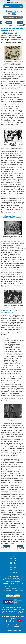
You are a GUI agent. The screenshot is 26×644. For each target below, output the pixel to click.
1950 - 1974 (13, 569)
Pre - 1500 (13, 557)
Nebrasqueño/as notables (13, 582)
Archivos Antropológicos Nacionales (15, 238)
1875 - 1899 (13, 564)
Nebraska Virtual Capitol (13, 589)
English (14, 13)
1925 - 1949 (13, 567)
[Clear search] (17, 17)
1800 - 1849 (13, 560)
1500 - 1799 (13, 559)
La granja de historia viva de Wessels (13, 590)
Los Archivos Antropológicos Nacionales (12, 64)
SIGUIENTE (21, 23)
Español (10, 14)
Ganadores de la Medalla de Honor (13, 580)
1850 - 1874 (13, 562)
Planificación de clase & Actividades (13, 583)
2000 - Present (13, 573)
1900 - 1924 (13, 566)
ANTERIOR (9, 23)
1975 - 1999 (13, 571)
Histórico (8, 6)
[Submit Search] (21, 17)
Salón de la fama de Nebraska (13, 578)
